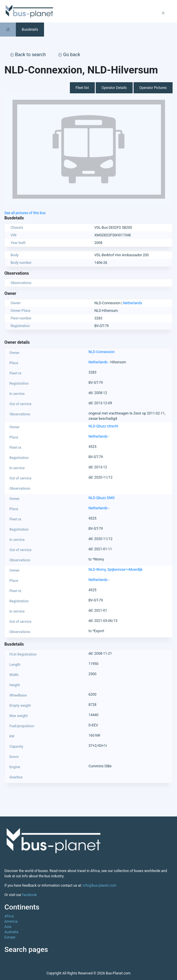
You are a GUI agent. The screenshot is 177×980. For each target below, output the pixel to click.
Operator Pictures (153, 88)
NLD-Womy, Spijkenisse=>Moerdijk (116, 570)
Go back (69, 55)
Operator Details (114, 88)
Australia (11, 932)
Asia (8, 927)
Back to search (28, 55)
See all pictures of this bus (25, 213)
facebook (30, 895)
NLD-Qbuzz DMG (102, 498)
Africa (9, 916)
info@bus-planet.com (100, 886)
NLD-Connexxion (102, 352)
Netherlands (133, 303)
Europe (10, 937)
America (11, 921)
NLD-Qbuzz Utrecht (104, 426)
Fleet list (82, 88)
